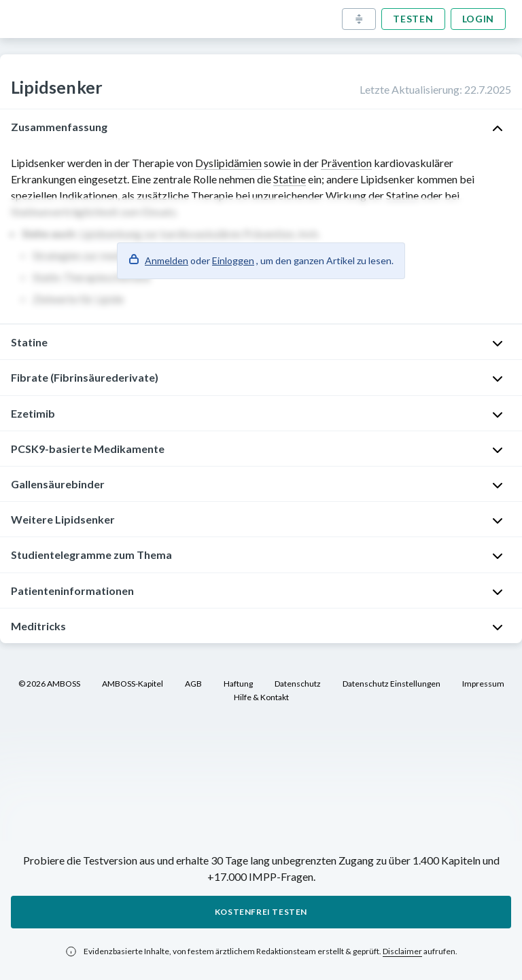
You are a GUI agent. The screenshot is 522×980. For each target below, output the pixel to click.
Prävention (346, 163)
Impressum (483, 684)
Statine (290, 179)
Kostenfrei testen (261, 912)
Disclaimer (402, 951)
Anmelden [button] (167, 260)
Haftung (238, 684)
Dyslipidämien (228, 163)
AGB (193, 684)
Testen (413, 19)
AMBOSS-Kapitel (133, 684)
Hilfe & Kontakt (261, 697)
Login (478, 19)
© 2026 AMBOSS (49, 684)
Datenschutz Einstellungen (391, 684)
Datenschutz (298, 684)
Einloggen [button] (233, 260)
